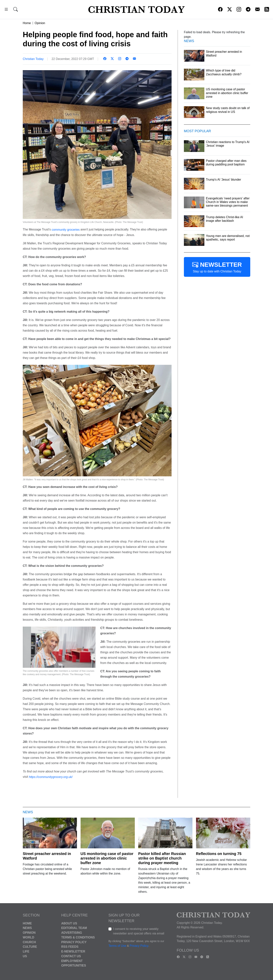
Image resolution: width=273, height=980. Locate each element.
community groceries (66, 230)
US (25, 956)
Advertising (72, 933)
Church (29, 942)
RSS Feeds (70, 947)
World (28, 937)
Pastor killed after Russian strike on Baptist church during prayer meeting (162, 858)
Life (26, 951)
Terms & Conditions (78, 937)
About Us (69, 923)
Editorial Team (74, 928)
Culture (30, 947)
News (27, 928)
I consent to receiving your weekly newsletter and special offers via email (139, 931)
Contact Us (71, 956)
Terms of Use (117, 946)
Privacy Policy (74, 942)
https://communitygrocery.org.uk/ (51, 777)
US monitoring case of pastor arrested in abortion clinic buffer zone (107, 858)
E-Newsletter (73, 951)
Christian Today (33, 59)
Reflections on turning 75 (219, 854)
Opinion (40, 23)
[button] (6, 10)
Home (27, 23)
